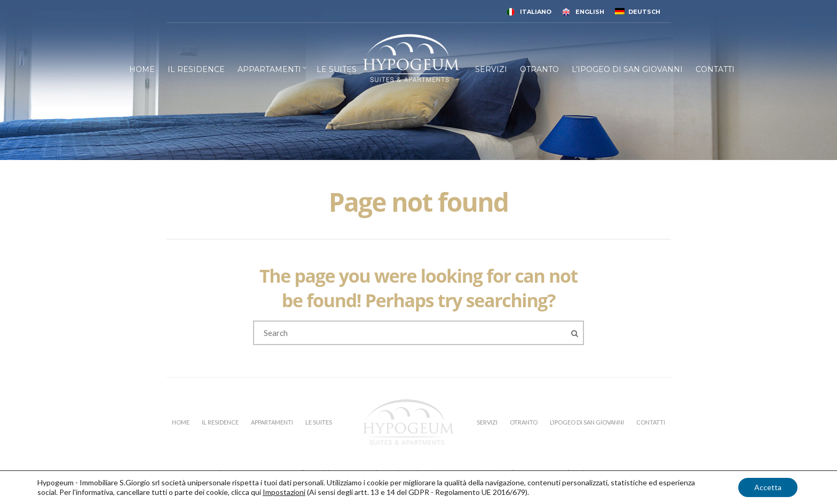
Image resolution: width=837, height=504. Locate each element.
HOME (142, 69)
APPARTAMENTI (269, 69)
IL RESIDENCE (196, 69)
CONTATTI (715, 69)
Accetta (768, 487)
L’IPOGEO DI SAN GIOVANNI (627, 69)
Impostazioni (284, 492)
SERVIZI (491, 69)
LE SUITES (337, 69)
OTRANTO (539, 69)
